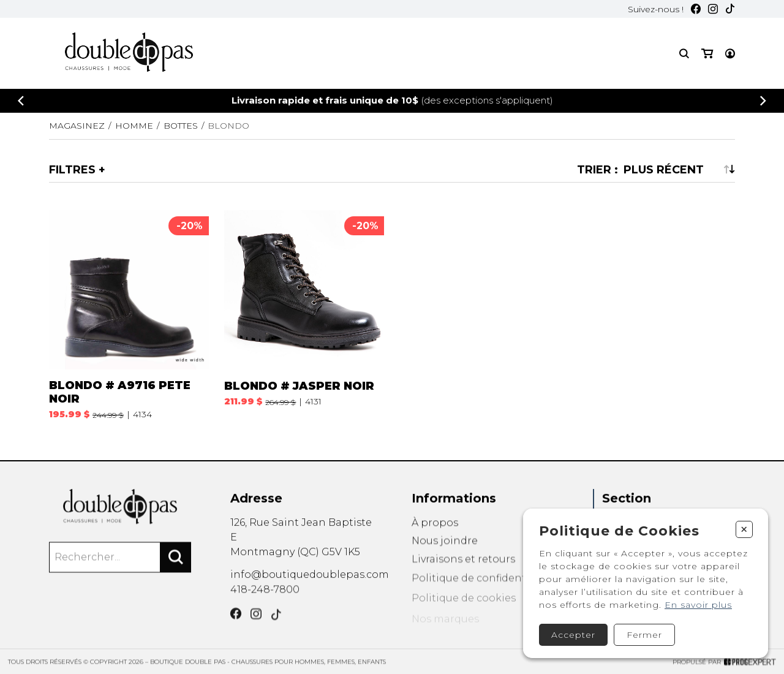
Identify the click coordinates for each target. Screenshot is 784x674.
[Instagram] (713, 9)
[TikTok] (730, 9)
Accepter (573, 635)
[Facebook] (696, 9)
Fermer (644, 635)
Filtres (72, 170)
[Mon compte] (730, 54)
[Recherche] (684, 54)
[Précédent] (21, 101)
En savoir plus (698, 605)
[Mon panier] (707, 54)
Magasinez (77, 126)
